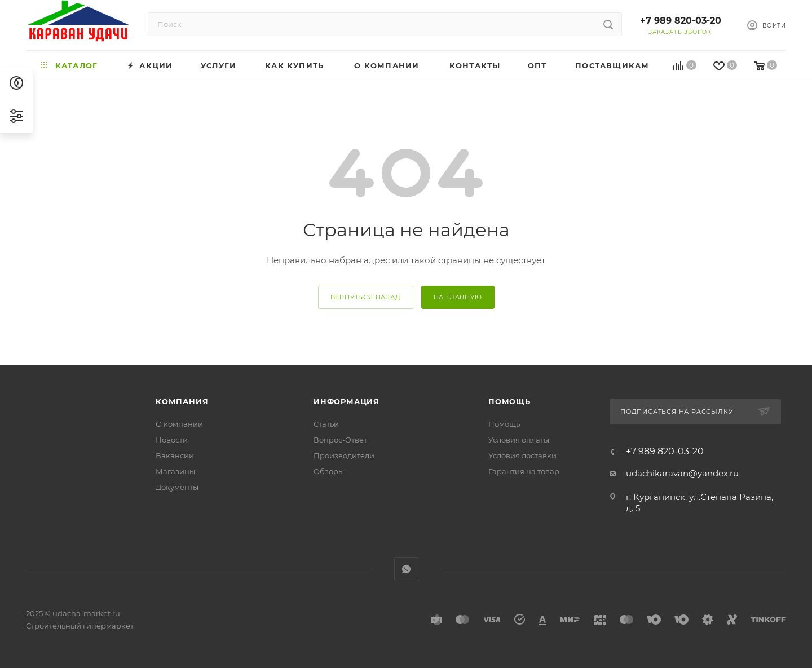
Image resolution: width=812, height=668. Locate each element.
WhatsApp (406, 569)
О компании (179, 424)
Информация (347, 401)
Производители (344, 455)
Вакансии (175, 455)
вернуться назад (366, 297)
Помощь (509, 401)
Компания (182, 401)
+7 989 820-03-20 (681, 21)
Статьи (326, 424)
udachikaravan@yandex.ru (682, 473)
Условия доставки (522, 455)
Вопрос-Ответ (340, 440)
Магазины (175, 471)
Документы (177, 487)
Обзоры (329, 471)
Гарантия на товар (524, 471)
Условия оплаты (519, 440)
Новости (172, 440)
